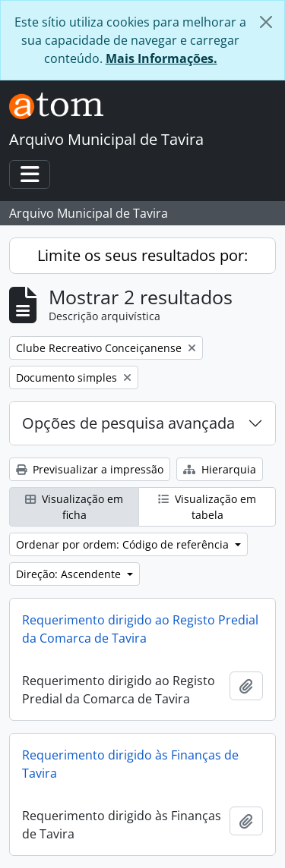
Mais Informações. (161, 58)
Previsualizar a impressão (90, 469)
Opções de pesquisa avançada (128, 423)
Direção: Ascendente (70, 574)
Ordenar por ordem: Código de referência (124, 544)
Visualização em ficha (74, 507)
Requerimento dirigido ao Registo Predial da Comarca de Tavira (140, 629)
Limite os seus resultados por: (142, 255)
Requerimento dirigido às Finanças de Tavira (130, 764)
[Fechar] (266, 22)
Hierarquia (220, 469)
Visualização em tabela (207, 507)
